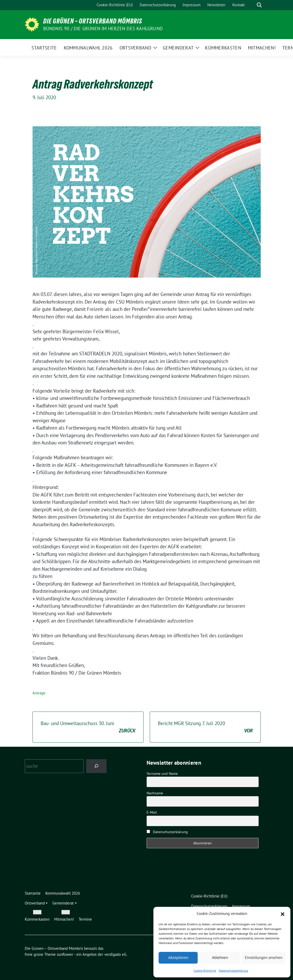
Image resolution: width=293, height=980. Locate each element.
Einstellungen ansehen (264, 957)
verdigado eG (115, 954)
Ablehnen (220, 957)
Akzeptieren (178, 957)
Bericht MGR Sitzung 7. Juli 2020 (205, 727)
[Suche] (252, 5)
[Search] (96, 766)
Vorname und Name (162, 774)
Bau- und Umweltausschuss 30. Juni (88, 727)
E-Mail (152, 812)
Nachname (155, 793)
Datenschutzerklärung (233, 970)
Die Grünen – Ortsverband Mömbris (93, 21)
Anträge (39, 693)
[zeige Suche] (259, 5)
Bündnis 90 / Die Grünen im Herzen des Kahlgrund (103, 29)
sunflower (65, 954)
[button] (283, 914)
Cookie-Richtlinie (205, 970)
